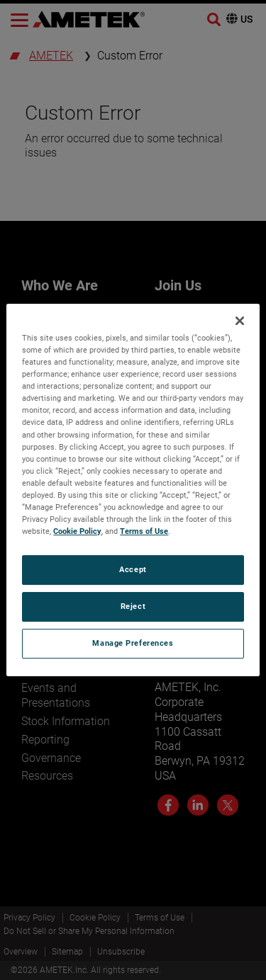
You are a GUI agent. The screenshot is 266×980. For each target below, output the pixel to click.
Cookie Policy (77, 531)
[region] (133, 490)
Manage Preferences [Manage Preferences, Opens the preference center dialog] (133, 643)
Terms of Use (144, 531)
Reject (133, 606)
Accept (133, 569)
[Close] (240, 321)
